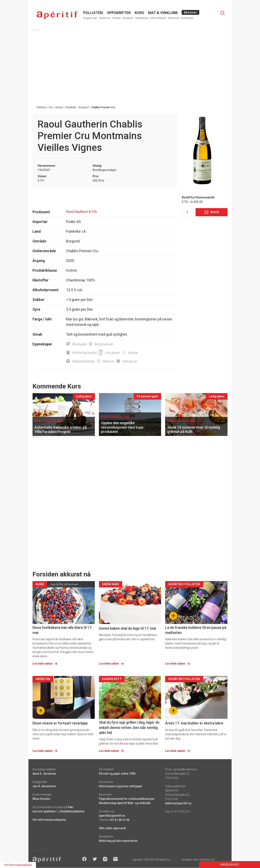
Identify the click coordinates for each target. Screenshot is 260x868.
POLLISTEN (93, 13)
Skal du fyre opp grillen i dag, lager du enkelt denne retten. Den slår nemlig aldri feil (129, 727)
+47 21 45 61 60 (119, 820)
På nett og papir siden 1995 (117, 774)
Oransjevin (130, 361)
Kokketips (187, 18)
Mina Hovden (41, 799)
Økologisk (79, 344)
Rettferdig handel (84, 353)
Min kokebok (158, 18)
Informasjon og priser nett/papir (121, 786)
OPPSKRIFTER (119, 13)
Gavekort (128, 18)
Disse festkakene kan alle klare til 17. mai (62, 630)
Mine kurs (174, 18)
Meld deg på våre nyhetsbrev (118, 841)
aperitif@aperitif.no (112, 816)
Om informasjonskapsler (49, 820)
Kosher (133, 353)
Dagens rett (90, 18)
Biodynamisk (104, 344)
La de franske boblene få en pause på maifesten (196, 630)
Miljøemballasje (83, 361)
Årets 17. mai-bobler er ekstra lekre (194, 723)
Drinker (116, 18)
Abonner (190, 12)
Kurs (139, 13)
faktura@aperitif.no (178, 803)
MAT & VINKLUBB (163, 13)
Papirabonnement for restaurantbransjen (127, 799)
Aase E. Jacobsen (44, 774)
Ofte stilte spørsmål (112, 828)
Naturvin (108, 361)
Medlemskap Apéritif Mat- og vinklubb (125, 803)
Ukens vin (105, 18)
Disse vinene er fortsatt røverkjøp (60, 723)
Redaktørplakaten (72, 811)
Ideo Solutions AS (204, 860)
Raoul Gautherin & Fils (81, 212)
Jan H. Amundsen (44, 786)
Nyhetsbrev (142, 18)
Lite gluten (112, 353)
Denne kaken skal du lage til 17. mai (127, 628)
